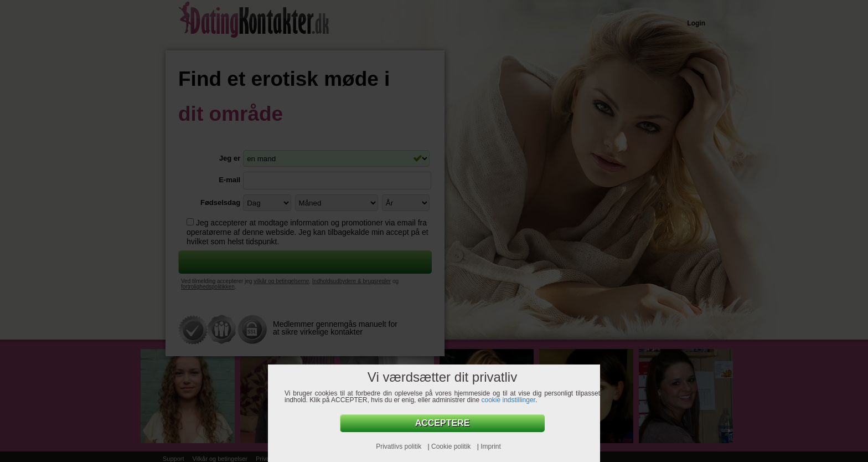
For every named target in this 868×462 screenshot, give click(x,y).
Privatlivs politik (399, 446)
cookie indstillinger (508, 400)
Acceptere (443, 423)
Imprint (491, 446)
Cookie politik (452, 446)
